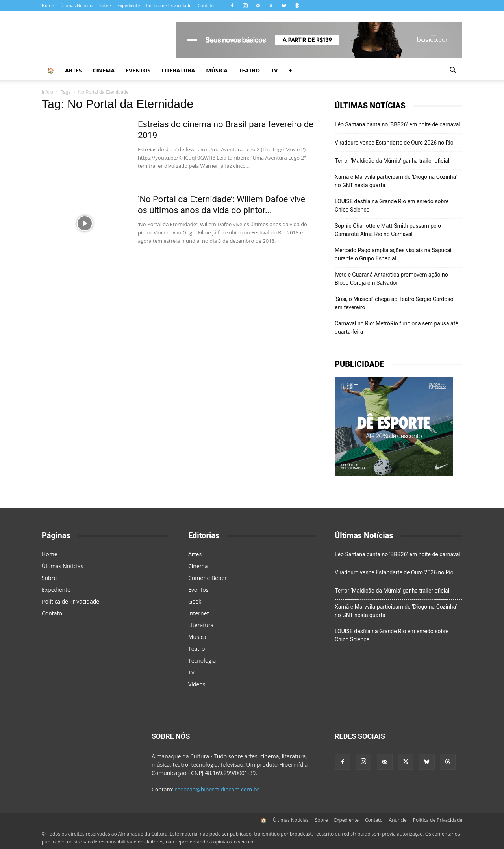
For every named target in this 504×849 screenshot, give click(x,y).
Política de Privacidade (169, 5)
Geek (195, 601)
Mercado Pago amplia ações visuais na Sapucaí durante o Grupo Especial (393, 254)
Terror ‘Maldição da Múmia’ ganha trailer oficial (392, 161)
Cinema (104, 70)
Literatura (178, 70)
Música (217, 70)
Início (47, 92)
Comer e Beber (208, 578)
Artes (73, 70)
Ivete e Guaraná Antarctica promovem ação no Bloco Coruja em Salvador (391, 279)
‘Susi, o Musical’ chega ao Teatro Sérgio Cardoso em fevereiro (394, 303)
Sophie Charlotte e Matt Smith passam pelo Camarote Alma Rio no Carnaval (388, 230)
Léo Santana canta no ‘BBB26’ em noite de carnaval (397, 124)
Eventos (138, 70)
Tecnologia (202, 660)
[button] (453, 71)
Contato (206, 5)
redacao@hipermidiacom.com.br (217, 789)
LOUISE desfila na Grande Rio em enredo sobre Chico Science (392, 205)
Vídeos (197, 684)
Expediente (129, 5)
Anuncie (398, 820)
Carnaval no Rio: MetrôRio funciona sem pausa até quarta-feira (397, 328)
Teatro (249, 70)
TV (274, 70)
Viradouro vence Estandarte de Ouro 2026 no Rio (394, 143)
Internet (199, 613)
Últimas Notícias (77, 5)
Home (48, 5)
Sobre (105, 5)
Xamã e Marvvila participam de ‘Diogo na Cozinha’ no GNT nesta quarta (396, 181)
